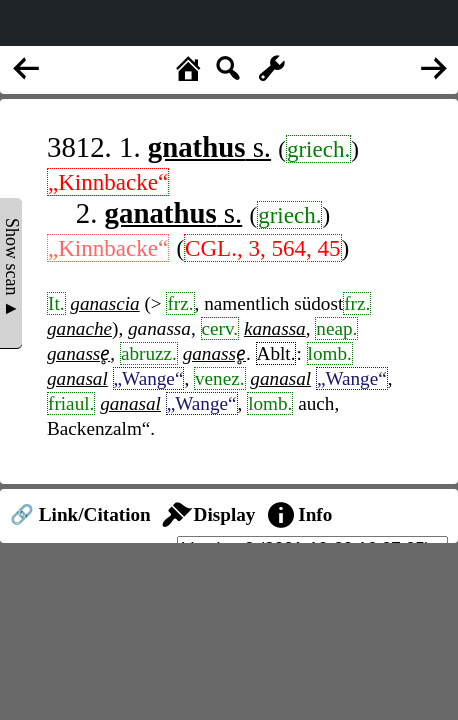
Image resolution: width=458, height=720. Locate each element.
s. (209, 147)
